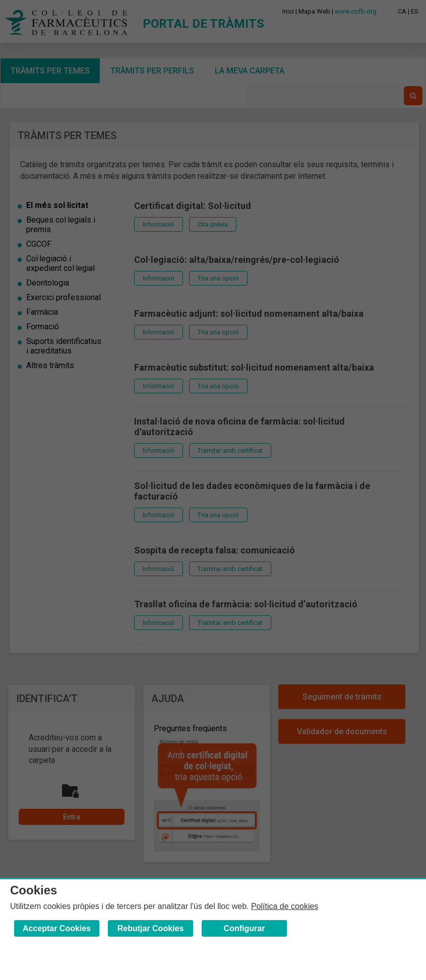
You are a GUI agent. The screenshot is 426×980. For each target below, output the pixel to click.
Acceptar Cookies (57, 928)
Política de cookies (285, 906)
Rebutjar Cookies (151, 928)
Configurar (245, 928)
